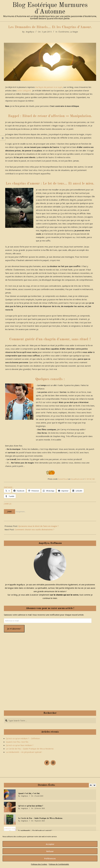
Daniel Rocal (63, 479)
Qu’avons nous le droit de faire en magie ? (38, 526)
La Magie (74, 32)
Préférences (50, 858)
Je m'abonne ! (14, 629)
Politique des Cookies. (39, 864)
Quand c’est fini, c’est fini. (17, 742)
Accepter (50, 844)
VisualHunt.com (77, 479)
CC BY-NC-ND (90, 479)
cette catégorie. (24, 90)
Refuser (50, 851)
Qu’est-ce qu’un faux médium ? (20, 745)
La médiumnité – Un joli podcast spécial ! (24, 752)
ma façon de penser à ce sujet (49, 87)
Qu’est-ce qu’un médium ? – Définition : (23, 738)
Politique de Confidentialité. (59, 864)
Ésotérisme (64, 32)
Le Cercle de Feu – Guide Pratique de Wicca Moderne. (30, 749)
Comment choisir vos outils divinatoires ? (34, 529)
